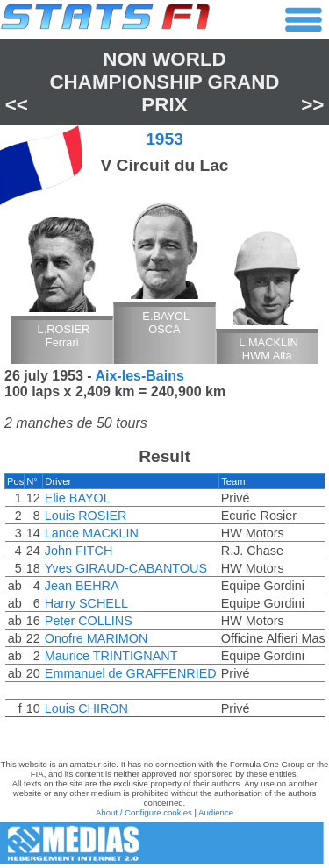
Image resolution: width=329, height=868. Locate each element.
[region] (164, 600)
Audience (216, 812)
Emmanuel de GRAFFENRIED (131, 673)
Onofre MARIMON (97, 638)
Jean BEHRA (82, 586)
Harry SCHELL (86, 603)
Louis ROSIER (86, 516)
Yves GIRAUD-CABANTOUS (126, 568)
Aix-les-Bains (139, 376)
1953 (164, 139)
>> (312, 105)
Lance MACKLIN (92, 533)
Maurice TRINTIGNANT (111, 656)
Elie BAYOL (78, 498)
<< (17, 105)
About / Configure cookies (144, 812)
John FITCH (79, 551)
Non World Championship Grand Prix (164, 82)
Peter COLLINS (89, 621)
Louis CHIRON (86, 708)
